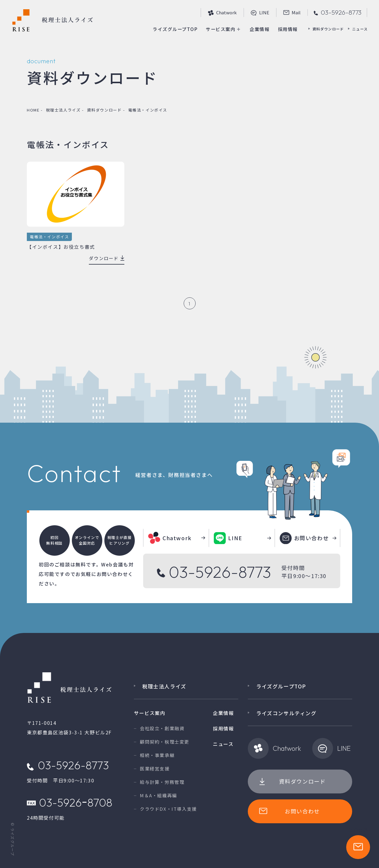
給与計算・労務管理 (162, 782)
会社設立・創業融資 (162, 728)
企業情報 (258, 29)
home (33, 110)
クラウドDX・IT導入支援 (168, 809)
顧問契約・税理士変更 (165, 742)
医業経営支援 (155, 769)
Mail (292, 13)
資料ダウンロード (328, 29)
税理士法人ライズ (63, 110)
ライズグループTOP (169, 29)
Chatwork (222, 13)
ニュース (360, 29)
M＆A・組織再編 (158, 795)
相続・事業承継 (157, 755)
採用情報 (287, 29)
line (260, 13)
